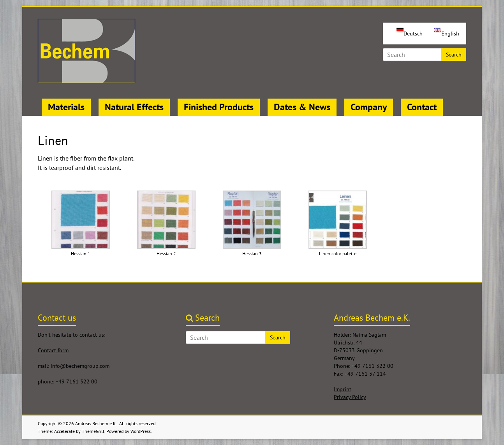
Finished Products (219, 107)
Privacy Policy (350, 397)
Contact (422, 107)
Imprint (343, 389)
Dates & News (302, 107)
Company (369, 107)
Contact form (53, 350)
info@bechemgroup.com (80, 366)
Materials (66, 107)
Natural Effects (134, 107)
